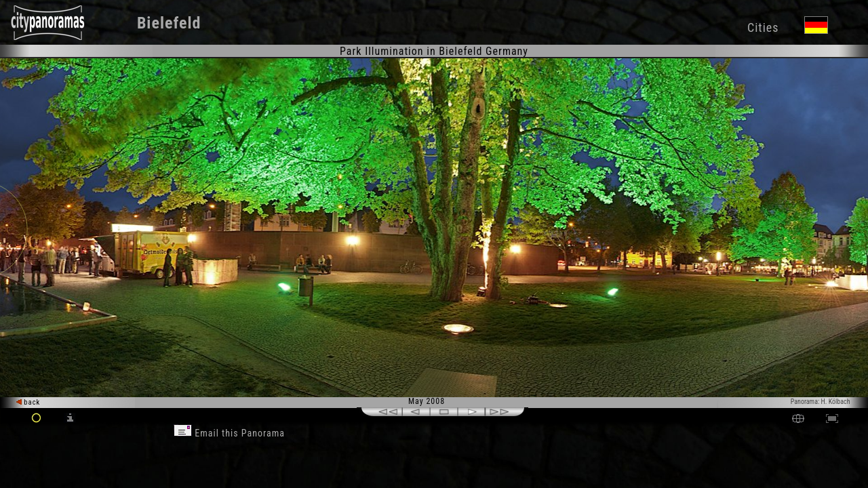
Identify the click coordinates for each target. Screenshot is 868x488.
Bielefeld (169, 23)
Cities (763, 27)
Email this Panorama (229, 433)
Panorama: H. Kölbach (821, 402)
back (28, 402)
